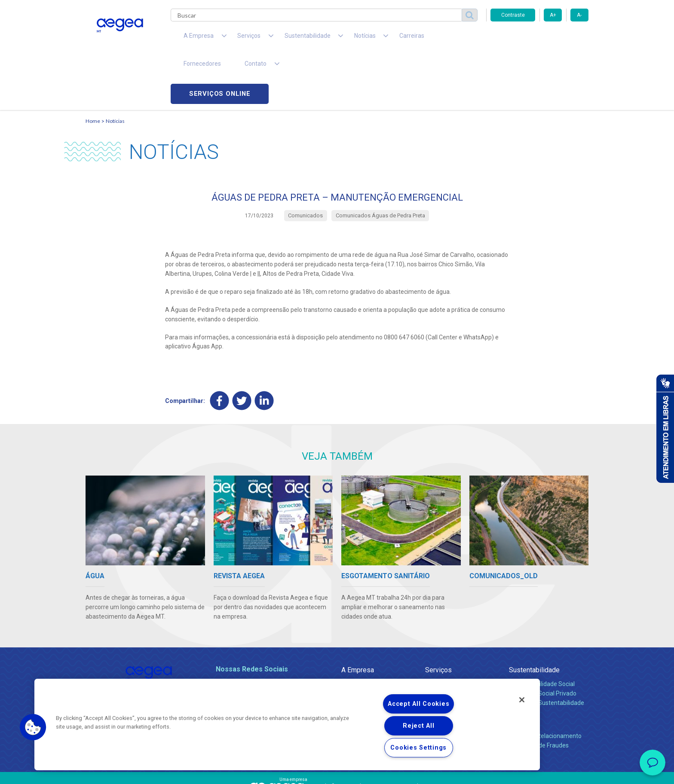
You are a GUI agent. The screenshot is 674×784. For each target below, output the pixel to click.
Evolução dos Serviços (455, 660)
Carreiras (371, 39)
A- (579, 15)
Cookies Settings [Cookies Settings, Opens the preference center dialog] (418, 748)
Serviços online (539, 39)
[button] (33, 727)
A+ (553, 15)
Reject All (418, 726)
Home (93, 67)
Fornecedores (417, 39)
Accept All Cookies (418, 704)
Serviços (438, 618)
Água (432, 631)
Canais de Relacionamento (545, 683)
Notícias (115, 67)
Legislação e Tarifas (452, 650)
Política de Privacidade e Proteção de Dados (337, 771)
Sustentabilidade (534, 618)
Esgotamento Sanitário (456, 641)
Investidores (358, 650)
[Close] (522, 700)
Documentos (443, 669)
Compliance (357, 641)
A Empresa (358, 618)
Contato (521, 670)
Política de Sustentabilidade (547, 650)
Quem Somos (360, 631)
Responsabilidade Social (542, 631)
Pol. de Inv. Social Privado (543, 641)
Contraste (513, 15)
